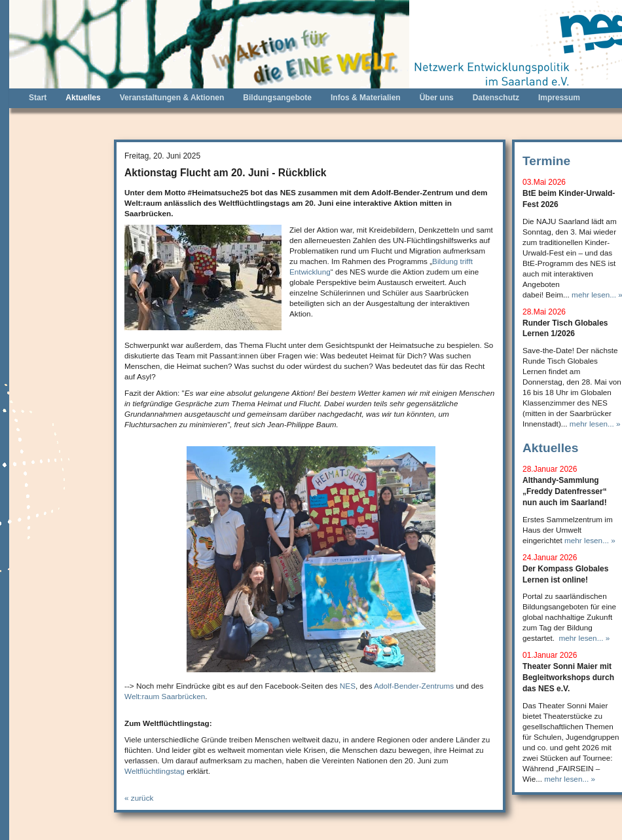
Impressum (559, 98)
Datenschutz (496, 98)
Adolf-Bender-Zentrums (414, 686)
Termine (546, 161)
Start (38, 98)
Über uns (437, 98)
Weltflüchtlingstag (155, 771)
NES (348, 686)
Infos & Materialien (366, 98)
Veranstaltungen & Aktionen (172, 98)
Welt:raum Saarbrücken (165, 696)
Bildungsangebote (277, 98)
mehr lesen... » (595, 424)
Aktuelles (83, 98)
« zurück (139, 798)
